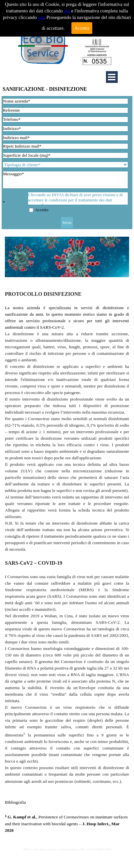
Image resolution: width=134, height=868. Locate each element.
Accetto (42, 210)
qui (67, 11)
